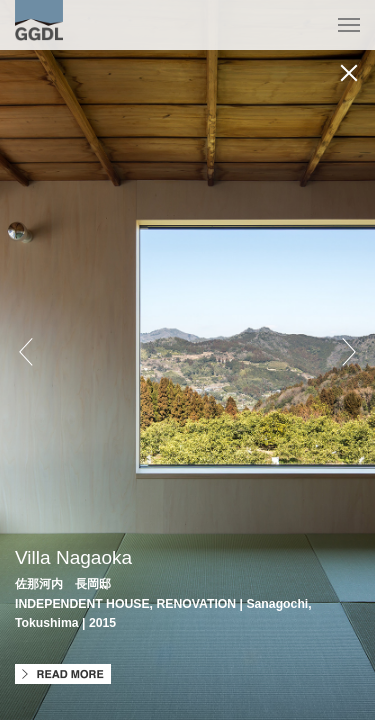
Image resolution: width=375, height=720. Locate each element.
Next (349, 352)
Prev (26, 352)
